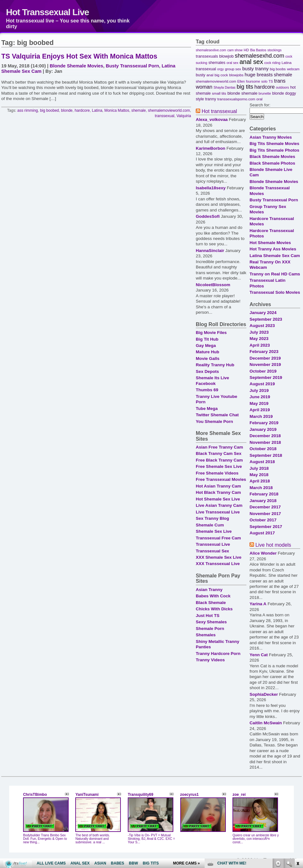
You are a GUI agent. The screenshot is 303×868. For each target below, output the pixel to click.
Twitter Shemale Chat (217, 415)
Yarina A (258, 604)
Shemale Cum (210, 525)
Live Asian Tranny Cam (219, 505)
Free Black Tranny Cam (219, 460)
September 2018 (266, 455)
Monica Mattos (117, 110)
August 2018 (262, 462)
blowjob (226, 56)
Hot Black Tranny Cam (218, 492)
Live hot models (273, 545)
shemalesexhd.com (259, 56)
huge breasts (259, 75)
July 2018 (259, 468)
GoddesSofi (208, 216)
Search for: (260, 105)
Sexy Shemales (211, 622)
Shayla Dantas (224, 87)
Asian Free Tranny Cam (219, 447)
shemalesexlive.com (211, 50)
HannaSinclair (210, 251)
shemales (217, 63)
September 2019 (266, 377)
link (297, 769)
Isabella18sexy (211, 188)
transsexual (164, 116)
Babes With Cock (213, 596)
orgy (221, 69)
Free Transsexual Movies (221, 479)
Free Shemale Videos (217, 473)
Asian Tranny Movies (271, 137)
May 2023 (259, 339)
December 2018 (265, 436)
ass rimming (28, 110)
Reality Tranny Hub (215, 365)
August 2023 (262, 326)
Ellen (241, 81)
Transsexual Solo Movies (275, 292)
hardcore (82, 110)
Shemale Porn (210, 629)
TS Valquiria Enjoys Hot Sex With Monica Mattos (79, 56)
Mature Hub (207, 352)
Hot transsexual (219, 111)
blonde (67, 110)
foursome (253, 81)
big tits (245, 87)
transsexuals (207, 56)
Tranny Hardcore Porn (218, 654)
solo (264, 81)
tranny (210, 99)
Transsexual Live (213, 544)
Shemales (206, 635)
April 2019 (260, 410)
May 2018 (259, 475)
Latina (97, 110)
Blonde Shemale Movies (76, 66)
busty (201, 75)
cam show (235, 50)
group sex (233, 69)
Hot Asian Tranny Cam (218, 486)
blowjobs (236, 75)
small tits (219, 93)
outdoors (282, 87)
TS (271, 81)
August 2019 (262, 384)
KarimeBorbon (210, 148)
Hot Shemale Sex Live (218, 499)
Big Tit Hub (207, 339)
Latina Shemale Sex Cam (275, 256)
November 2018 (265, 442)
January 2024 (263, 313)
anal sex (251, 62)
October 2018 (263, 449)
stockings (275, 50)
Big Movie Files (211, 333)
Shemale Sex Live (214, 531)
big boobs (278, 69)
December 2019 (265, 358)
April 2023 (260, 345)
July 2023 (259, 332)
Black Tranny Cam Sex (219, 453)
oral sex (232, 63)
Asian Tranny (209, 590)
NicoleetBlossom (213, 285)
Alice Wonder (263, 553)
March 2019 (261, 416)
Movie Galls (208, 359)
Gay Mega (206, 346)
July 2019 (259, 390)
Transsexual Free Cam (218, 538)
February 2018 (264, 494)
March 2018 (261, 488)
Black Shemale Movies (272, 157)
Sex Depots (207, 371)
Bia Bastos (258, 50)
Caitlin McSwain (266, 723)
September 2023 (266, 319)
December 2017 (265, 507)
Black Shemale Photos (272, 163)
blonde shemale (242, 93)
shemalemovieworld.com (169, 110)
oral (260, 99)
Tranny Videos (210, 660)
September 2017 (266, 527)
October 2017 (263, 520)
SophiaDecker (264, 694)
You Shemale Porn (214, 421)
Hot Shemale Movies (270, 243)
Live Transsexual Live (218, 512)
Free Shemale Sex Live (219, 466)
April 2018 (260, 481)
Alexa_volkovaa (212, 120)
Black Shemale (211, 603)
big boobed (50, 110)
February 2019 (264, 423)
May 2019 (259, 403)
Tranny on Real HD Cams (275, 274)
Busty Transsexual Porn (133, 66)
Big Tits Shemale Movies (274, 144)
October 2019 (263, 371)
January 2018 (263, 501)
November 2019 (265, 365)
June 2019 (260, 397)
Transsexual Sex (212, 551)
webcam (293, 69)
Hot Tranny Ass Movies (273, 249)
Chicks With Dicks (214, 609)
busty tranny (256, 69)
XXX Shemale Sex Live (219, 557)
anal (210, 75)
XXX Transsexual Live (218, 564)
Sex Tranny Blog (212, 518)
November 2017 (265, 514)
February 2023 (264, 352)
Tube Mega (207, 409)
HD (246, 50)
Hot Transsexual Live (47, 12)
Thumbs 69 (207, 390)
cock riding (272, 63)
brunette (265, 93)
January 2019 (263, 429)
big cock (221, 75)
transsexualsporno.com (236, 99)
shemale (139, 110)
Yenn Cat (259, 655)
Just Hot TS (208, 616)
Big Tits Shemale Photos (274, 150)
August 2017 (262, 533)
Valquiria (184, 116)
